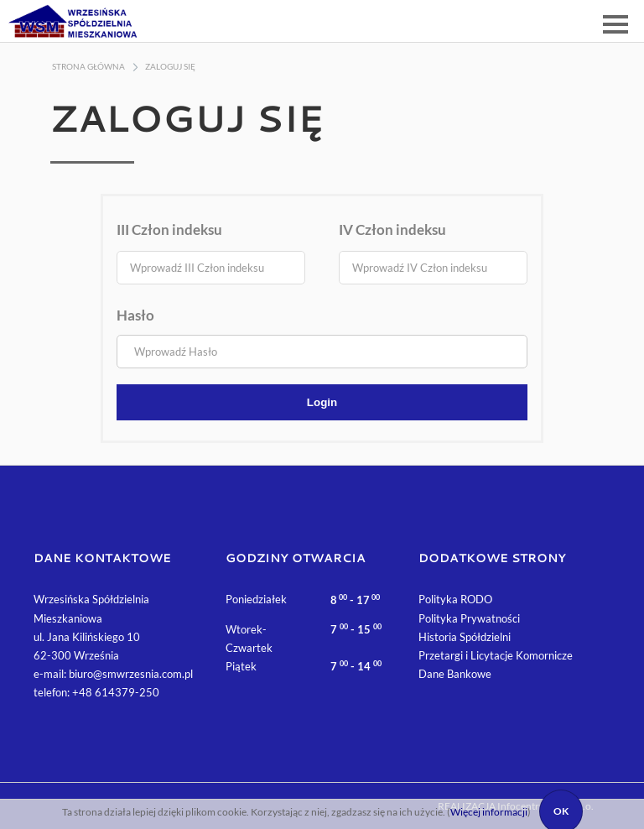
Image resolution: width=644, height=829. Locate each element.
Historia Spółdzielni (465, 637)
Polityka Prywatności (469, 618)
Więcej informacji (489, 812)
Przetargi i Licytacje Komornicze (496, 655)
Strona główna (88, 66)
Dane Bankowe (455, 674)
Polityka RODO (455, 599)
